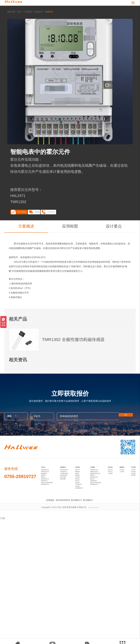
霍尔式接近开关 (69, 491)
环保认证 (113, 499)
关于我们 (131, 485)
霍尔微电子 (89, 549)
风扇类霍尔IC (47, 518)
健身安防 (80, 504)
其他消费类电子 (83, 536)
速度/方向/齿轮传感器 (100, 523)
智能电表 (49, 21)
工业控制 (80, 509)
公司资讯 (122, 495)
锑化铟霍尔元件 (48, 527)
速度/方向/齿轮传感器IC (52, 523)
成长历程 (131, 499)
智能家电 (80, 495)
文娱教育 (80, 532)
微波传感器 (67, 513)
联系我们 (131, 508)
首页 (19, 21)
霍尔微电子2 (76, 549)
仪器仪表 (38, 21)
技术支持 (113, 485)
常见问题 (113, 504)
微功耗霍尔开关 (48, 513)
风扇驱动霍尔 (96, 518)
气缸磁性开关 (68, 495)
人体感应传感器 (69, 500)
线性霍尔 (45, 504)
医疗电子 (80, 518)
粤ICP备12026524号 (94, 557)
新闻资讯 (122, 485)
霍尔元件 (66, 263)
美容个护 (80, 491)
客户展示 (131, 504)
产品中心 (46, 483)
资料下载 (113, 495)
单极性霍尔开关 (48, 495)
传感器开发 (69, 483)
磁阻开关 (45, 509)
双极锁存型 (46, 500)
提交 (127, 431)
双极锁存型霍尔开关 (99, 500)
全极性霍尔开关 (48, 491)
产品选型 (95, 483)
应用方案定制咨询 (31, 225)
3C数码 (79, 500)
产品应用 (28, 21)
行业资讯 (122, 499)
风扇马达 (80, 513)
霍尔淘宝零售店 (61, 549)
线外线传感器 (68, 504)
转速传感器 (67, 509)
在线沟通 (66, 225)
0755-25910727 (99, 225)
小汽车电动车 (82, 527)
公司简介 (131, 495)
